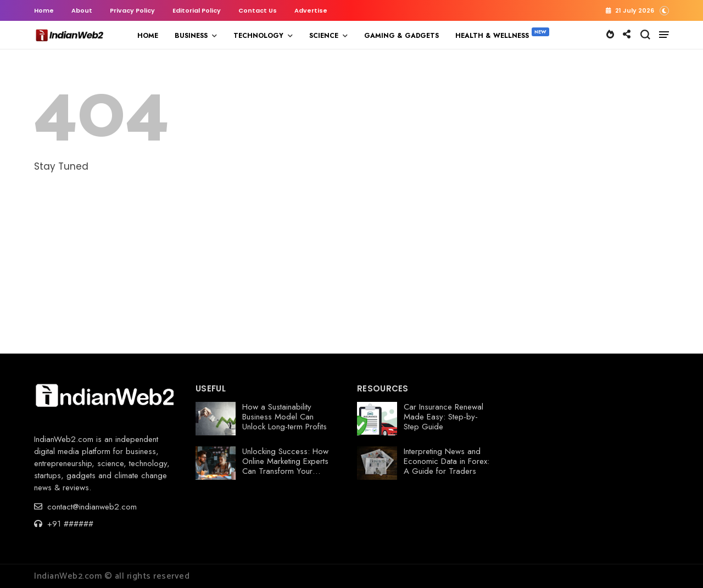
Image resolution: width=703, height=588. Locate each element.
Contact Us (258, 10)
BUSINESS (191, 36)
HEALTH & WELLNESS (492, 36)
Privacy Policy (132, 10)
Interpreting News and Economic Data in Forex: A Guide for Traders (447, 461)
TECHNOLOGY (258, 36)
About (82, 10)
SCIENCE (324, 36)
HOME (148, 36)
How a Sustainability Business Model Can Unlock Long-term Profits (284, 417)
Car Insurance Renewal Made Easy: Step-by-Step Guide (443, 417)
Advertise (311, 10)
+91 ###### (64, 524)
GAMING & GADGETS (401, 36)
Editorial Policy (197, 10)
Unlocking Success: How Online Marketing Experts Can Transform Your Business (285, 466)
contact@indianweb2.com (85, 507)
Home (44, 10)
